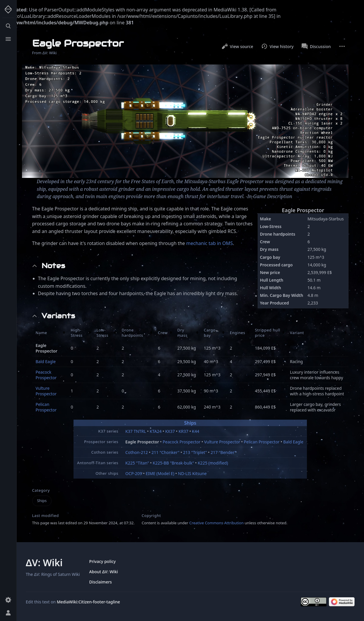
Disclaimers (101, 582)
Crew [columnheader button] (163, 333)
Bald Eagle (46, 361)
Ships (190, 423)
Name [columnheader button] (41, 333)
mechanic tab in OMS (210, 243)
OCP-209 (134, 473)
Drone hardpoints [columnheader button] (132, 333)
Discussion (316, 46)
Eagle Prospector (303, 210)
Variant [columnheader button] (297, 333)
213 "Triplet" (195, 452)
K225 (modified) (213, 463)
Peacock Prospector (46, 375)
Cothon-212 (137, 452)
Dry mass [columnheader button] (183, 333)
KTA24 (155, 431)
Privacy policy (103, 561)
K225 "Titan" (137, 463)
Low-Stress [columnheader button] (102, 333)
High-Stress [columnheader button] (77, 333)
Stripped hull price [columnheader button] (267, 333)
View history (278, 46)
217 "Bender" (223, 452)
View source (237, 46)
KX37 (170, 431)
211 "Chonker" (165, 452)
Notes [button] (53, 266)
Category (41, 490)
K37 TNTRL (136, 431)
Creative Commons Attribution (216, 523)
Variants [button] (58, 316)
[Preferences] (8, 600)
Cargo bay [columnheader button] (210, 333)
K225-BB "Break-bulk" (174, 463)
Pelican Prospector (46, 407)
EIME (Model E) (160, 473)
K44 (196, 431)
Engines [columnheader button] (238, 333)
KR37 (183, 431)
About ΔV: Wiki (104, 572)
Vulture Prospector (46, 391)
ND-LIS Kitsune (192, 473)
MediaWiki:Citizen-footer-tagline (88, 602)
